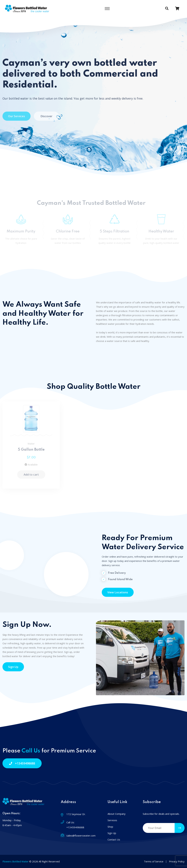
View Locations (118, 592)
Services (112, 820)
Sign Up (13, 667)
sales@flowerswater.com (81, 836)
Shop (110, 827)
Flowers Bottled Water (16, 861)
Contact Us (114, 839)
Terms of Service (154, 861)
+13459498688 (22, 763)
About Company (117, 814)
